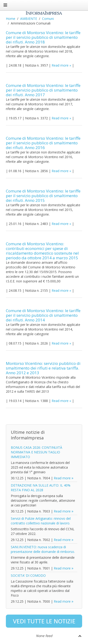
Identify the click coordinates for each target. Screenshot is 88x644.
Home (11, 19)
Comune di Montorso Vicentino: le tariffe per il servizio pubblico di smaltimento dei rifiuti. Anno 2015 (43, 196)
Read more (60, 65)
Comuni (48, 19)
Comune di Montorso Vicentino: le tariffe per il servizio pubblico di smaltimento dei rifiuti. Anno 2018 (43, 37)
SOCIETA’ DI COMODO (28, 575)
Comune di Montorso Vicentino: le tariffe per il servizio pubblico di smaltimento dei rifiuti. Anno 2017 (43, 90)
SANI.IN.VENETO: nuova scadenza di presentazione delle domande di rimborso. (43, 549)
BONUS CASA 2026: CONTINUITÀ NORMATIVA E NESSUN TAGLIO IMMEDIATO (36, 452)
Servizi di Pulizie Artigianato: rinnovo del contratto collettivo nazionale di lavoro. (41, 521)
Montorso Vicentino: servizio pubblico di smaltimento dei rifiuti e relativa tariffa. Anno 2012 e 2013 (43, 368)
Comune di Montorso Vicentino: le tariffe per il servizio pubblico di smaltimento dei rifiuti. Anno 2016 (43, 143)
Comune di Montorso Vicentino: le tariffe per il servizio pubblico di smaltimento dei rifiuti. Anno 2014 (43, 315)
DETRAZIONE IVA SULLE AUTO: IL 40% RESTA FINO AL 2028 (41, 488)
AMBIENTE (29, 19)
